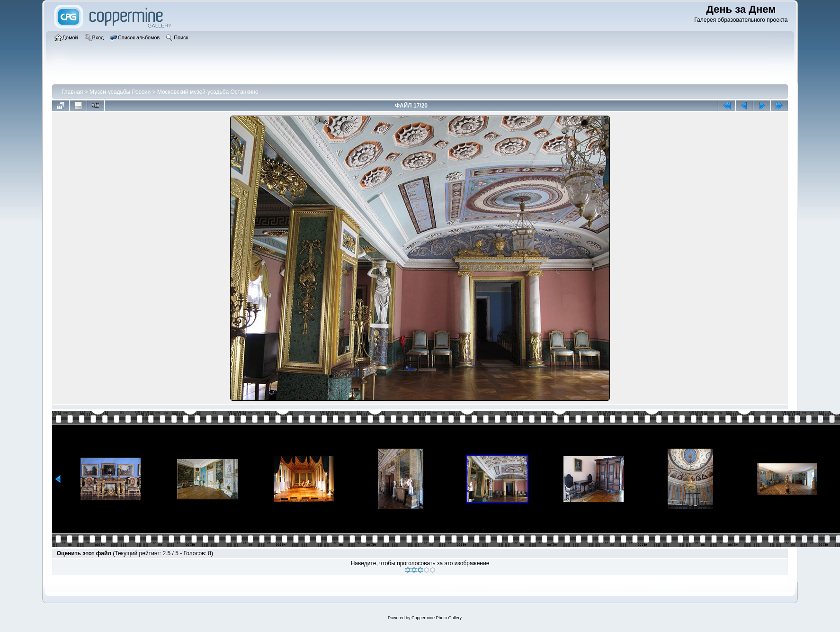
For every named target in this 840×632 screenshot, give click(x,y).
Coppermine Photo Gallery (437, 618)
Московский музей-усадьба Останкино (208, 92)
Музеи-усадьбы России (120, 92)
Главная (72, 92)
